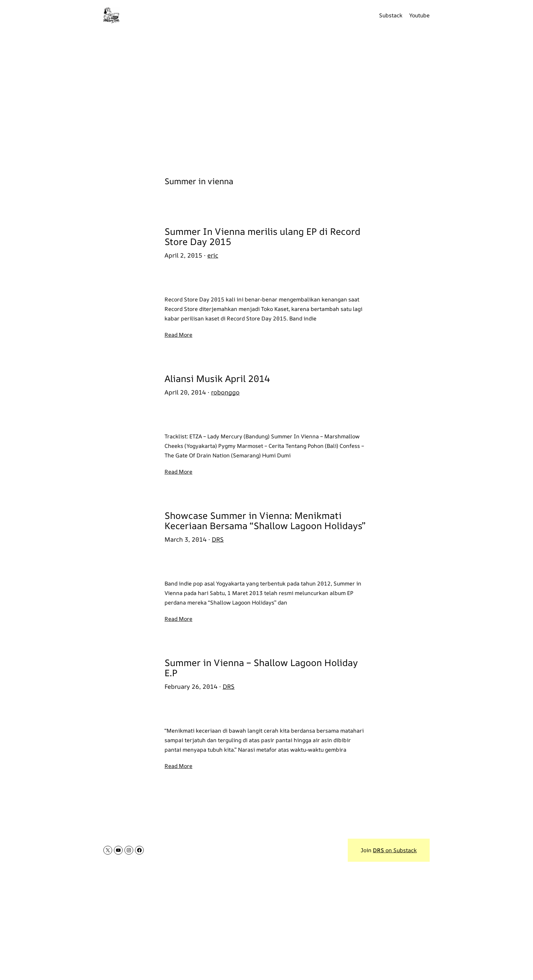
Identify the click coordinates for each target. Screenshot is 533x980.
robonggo (225, 392)
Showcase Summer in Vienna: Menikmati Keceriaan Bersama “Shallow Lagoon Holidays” (265, 520)
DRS (218, 539)
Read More (178, 335)
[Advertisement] (266, 99)
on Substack (395, 850)
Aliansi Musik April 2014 (217, 379)
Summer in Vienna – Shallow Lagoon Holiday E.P (261, 668)
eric (213, 255)
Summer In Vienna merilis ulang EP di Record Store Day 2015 (262, 236)
